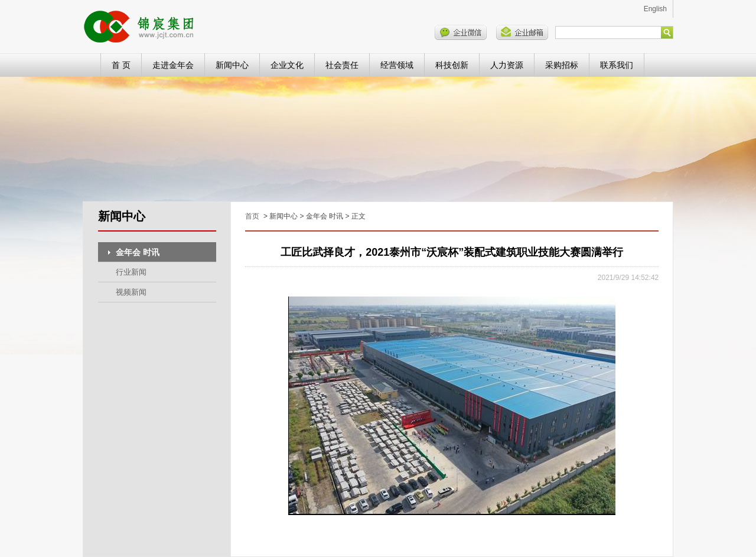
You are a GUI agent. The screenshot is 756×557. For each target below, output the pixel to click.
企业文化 (287, 65)
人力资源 (507, 65)
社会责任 (342, 65)
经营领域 (397, 65)
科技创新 (452, 65)
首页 (252, 216)
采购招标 (562, 65)
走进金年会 (173, 65)
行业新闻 (131, 272)
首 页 (121, 65)
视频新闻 (131, 292)
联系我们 (617, 65)
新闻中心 (232, 65)
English (655, 9)
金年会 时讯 (138, 252)
